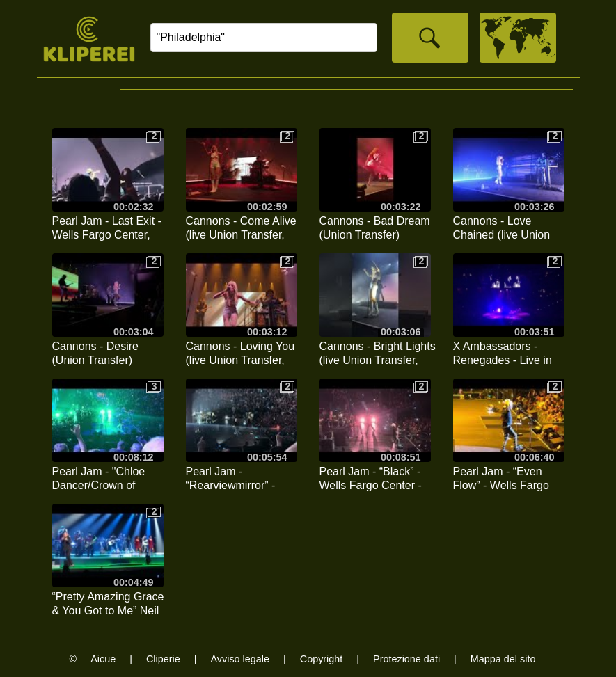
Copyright (322, 659)
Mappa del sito (503, 659)
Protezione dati (406, 659)
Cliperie (163, 659)
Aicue (103, 659)
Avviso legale (240, 659)
